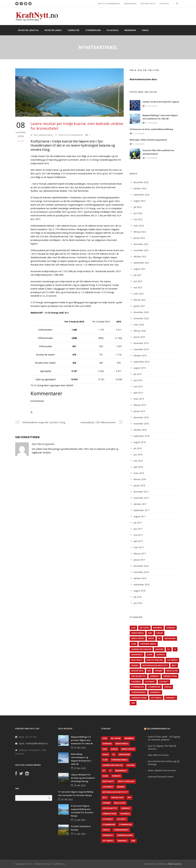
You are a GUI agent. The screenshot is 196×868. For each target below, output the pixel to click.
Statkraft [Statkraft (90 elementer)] (150, 682)
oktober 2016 (140, 578)
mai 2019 (138, 386)
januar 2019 (139, 411)
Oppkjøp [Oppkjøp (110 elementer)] (159, 671)
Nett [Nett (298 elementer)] (174, 665)
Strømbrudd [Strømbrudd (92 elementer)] (137, 687)
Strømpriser (93, 30)
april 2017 (138, 541)
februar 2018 (140, 479)
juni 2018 (138, 455)
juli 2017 (138, 523)
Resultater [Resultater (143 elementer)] (172, 671)
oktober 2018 (140, 430)
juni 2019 (138, 380)
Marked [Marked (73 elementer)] (135, 665)
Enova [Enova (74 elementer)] (151, 638)
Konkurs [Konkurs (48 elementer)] (161, 655)
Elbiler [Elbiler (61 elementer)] (160, 633)
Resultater (60, 412)
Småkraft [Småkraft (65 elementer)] (155, 676)
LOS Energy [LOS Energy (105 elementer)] (172, 660)
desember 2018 (141, 417)
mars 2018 (139, 473)
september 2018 (141, 436)
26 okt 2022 (80, 785)
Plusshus (113, 30)
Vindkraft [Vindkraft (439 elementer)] (171, 698)
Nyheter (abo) (53, 30)
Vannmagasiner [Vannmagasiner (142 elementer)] (139, 698)
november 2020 (141, 318)
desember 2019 (141, 343)
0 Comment (151, 106)
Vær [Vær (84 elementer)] (133, 703)
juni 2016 (138, 603)
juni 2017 (138, 529)
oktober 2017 (140, 504)
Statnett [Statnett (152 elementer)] (164, 682)
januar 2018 (139, 485)
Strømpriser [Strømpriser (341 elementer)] (154, 687)
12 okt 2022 (80, 820)
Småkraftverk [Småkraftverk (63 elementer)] (170, 676)
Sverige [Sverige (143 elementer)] (168, 687)
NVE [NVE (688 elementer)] (149, 671)
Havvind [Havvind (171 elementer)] (159, 649)
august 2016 (140, 591)
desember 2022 (141, 182)
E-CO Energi (43, 412)
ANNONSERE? (130, 4)
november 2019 (141, 349)
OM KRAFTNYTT (148, 4)
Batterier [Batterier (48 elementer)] (144, 628)
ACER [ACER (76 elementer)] (133, 628)
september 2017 (141, 510)
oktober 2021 (140, 257)
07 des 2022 (80, 748)
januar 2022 (139, 238)
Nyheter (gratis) (28, 30)
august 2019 (140, 368)
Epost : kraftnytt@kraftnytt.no (33, 743)
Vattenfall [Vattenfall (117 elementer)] (156, 698)
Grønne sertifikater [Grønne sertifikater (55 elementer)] (141, 649)
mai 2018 (138, 461)
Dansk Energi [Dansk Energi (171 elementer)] (138, 633)
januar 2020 (139, 337)
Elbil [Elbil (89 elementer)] (150, 633)
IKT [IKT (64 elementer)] (169, 649)
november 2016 (141, 572)
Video (145, 30)
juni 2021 (138, 281)
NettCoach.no (175, 864)
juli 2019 (138, 374)
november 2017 (141, 498)
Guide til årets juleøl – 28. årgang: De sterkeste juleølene (164, 738)
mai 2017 (138, 535)
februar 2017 (140, 554)
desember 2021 (141, 244)
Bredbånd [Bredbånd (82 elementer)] (158, 628)
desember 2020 (141, 312)
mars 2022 (139, 226)
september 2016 (141, 584)
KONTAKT (164, 4)
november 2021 (141, 250)
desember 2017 (141, 492)
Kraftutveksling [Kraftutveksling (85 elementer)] (155, 660)
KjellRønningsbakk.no (158, 729)
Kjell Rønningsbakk (43, 135)
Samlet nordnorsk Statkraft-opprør (161, 102)
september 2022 (141, 195)
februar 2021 (140, 300)
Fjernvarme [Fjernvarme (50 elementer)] (170, 638)
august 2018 (140, 442)
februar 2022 (140, 232)
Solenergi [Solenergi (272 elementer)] (136, 682)
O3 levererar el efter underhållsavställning (151, 129)
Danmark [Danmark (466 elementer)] (171, 628)
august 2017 (140, 516)
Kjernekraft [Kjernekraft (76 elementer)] (137, 655)
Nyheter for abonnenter (71, 135)
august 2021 (140, 269)
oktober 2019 (140, 356)
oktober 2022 (140, 188)
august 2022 (140, 201)
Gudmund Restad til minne (161, 777)
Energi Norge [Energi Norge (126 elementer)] (138, 638)
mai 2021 (138, 287)
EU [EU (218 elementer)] (159, 638)
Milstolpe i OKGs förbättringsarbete (148, 140)
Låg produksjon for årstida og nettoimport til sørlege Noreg (83, 778)
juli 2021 (138, 275)
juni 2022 (138, 213)
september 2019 (141, 362)
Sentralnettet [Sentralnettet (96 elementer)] (139, 676)
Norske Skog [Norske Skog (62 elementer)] (137, 671)
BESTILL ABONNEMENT (109, 4)
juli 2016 (138, 597)
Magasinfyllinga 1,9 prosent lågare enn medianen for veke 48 (82, 740)
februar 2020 (140, 331)
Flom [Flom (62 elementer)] (134, 644)
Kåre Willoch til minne (158, 755)
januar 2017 (139, 560)
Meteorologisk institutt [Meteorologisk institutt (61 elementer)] (155, 665)
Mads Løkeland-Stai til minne (162, 770)
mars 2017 (139, 547)
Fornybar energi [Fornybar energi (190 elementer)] (148, 644)
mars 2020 (139, 325)
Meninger (130, 30)
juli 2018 (138, 448)
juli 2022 (138, 207)
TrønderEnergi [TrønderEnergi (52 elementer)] (139, 692)
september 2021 (141, 263)
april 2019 (138, 393)
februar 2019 (140, 405)
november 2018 (141, 424)
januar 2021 (139, 306)
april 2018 (138, 467)
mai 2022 (138, 219)
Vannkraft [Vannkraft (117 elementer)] (155, 692)
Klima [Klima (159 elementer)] (150, 655)
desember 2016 (141, 566)
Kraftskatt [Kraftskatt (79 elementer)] (137, 660)
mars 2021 (139, 294)
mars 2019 (139, 399)
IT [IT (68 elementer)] (175, 649)
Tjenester (74, 30)
